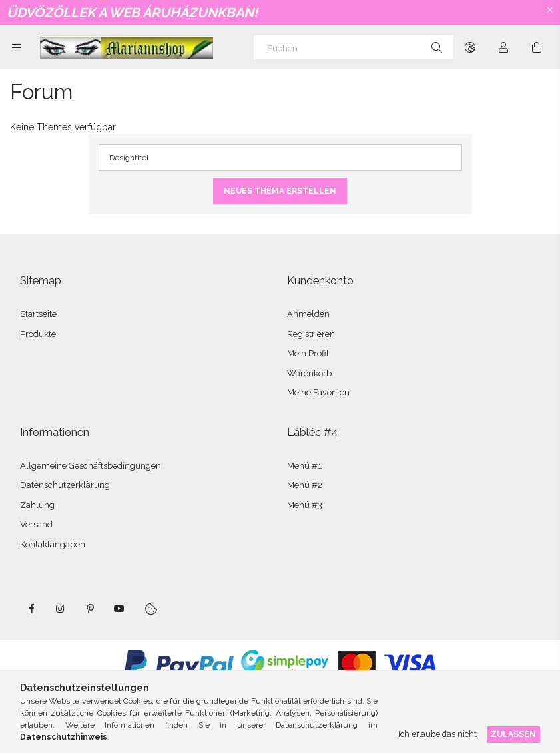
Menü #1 (304, 466)
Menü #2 (305, 485)
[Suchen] (354, 47)
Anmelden (308, 314)
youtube (119, 609)
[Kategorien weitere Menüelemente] (17, 47)
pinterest (90, 609)
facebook (31, 609)
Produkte (38, 334)
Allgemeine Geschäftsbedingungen (91, 466)
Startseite (38, 314)
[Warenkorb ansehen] (537, 47)
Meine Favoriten (318, 392)
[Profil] (503, 47)
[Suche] (437, 47)
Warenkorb (309, 373)
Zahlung (37, 505)
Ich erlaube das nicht (437, 734)
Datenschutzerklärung (65, 485)
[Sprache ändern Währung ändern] (470, 47)
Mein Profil (308, 353)
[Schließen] (550, 10)
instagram (61, 609)
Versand (36, 524)
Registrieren (311, 334)
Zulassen (513, 734)
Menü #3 (305, 505)
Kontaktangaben (53, 544)
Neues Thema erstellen (280, 191)
